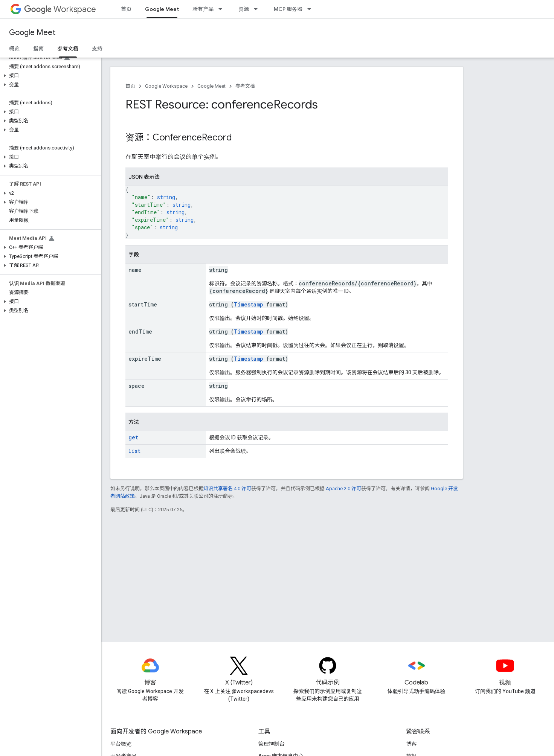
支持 (97, 49)
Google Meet (32, 33)
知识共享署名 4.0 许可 (227, 489)
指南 (38, 49)
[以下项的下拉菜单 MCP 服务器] (311, 9)
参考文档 (245, 86)
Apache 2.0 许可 (343, 489)
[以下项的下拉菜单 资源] (258, 9)
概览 (14, 49)
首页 (126, 9)
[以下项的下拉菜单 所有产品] (223, 9)
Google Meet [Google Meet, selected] (162, 9)
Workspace (60, 9)
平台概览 (121, 744)
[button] (49, 76)
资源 (244, 9)
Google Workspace (166, 86)
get (133, 437)
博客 (411, 744)
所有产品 (203, 9)
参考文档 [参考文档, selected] (68, 49)
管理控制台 (272, 744)
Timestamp (249, 304)
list (134, 451)
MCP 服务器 (288, 9)
